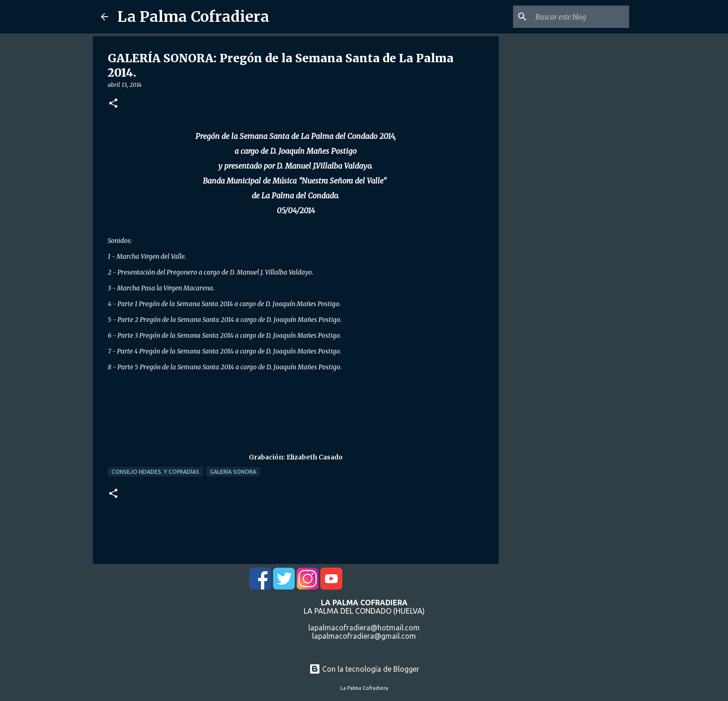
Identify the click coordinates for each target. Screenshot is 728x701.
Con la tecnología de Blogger (364, 669)
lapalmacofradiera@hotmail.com (364, 628)
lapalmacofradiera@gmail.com (364, 636)
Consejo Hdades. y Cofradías (155, 472)
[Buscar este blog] (580, 17)
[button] (113, 104)
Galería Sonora (233, 472)
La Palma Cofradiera (193, 17)
